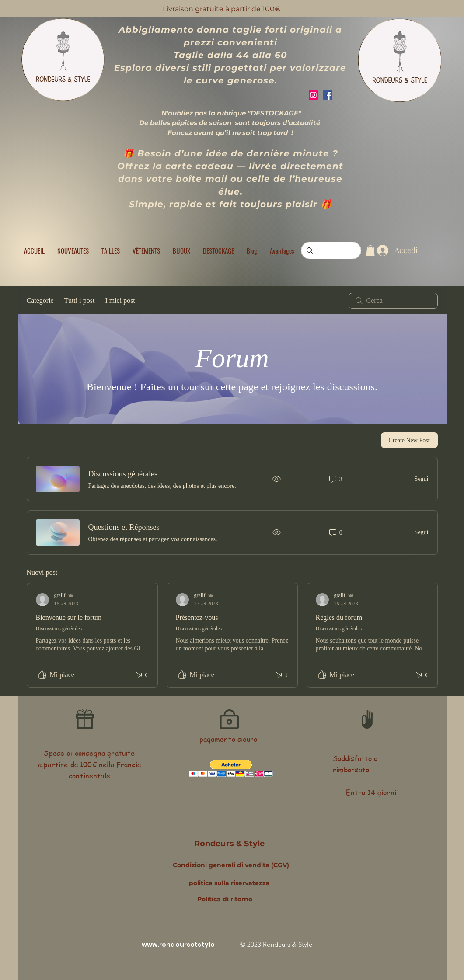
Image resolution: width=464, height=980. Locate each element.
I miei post (120, 301)
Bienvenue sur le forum (69, 617)
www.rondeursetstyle (178, 945)
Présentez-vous (197, 617)
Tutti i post (80, 301)
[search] (393, 301)
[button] (111, 250)
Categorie (40, 301)
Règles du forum (339, 617)
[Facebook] (328, 95)
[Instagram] (313, 95)
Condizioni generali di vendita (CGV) (231, 865)
